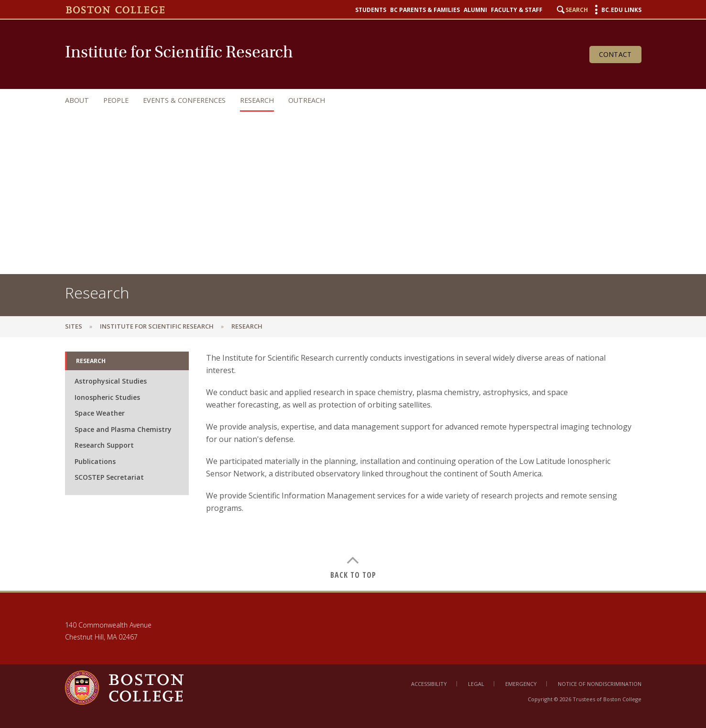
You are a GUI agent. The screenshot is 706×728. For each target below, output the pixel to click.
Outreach (307, 100)
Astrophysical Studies (111, 381)
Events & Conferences (184, 100)
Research (257, 100)
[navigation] (344, 100)
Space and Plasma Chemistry (123, 429)
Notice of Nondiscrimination (600, 684)
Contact (615, 54)
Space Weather (100, 413)
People (116, 100)
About (77, 100)
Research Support (104, 445)
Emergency (521, 684)
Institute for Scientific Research (157, 326)
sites (74, 326)
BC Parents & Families (425, 10)
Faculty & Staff (517, 10)
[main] (353, 464)
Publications (95, 461)
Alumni (475, 10)
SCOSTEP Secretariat (109, 477)
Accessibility (429, 684)
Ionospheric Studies (107, 397)
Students (371, 10)
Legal (476, 684)
